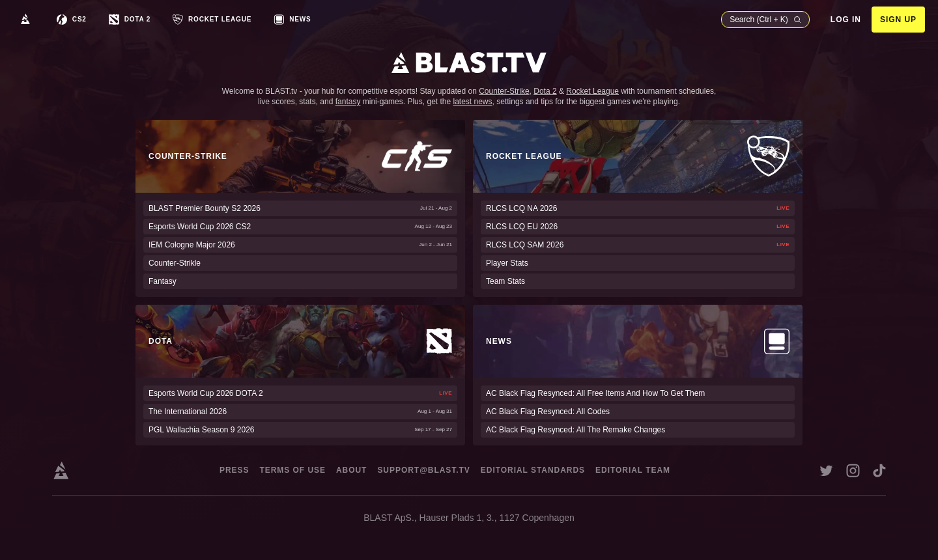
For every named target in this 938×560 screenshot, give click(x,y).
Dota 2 (545, 91)
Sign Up (898, 20)
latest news (473, 102)
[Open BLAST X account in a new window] (826, 470)
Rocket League (592, 91)
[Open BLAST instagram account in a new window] (853, 470)
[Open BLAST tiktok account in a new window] (879, 470)
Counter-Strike (504, 91)
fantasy (348, 102)
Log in (846, 20)
